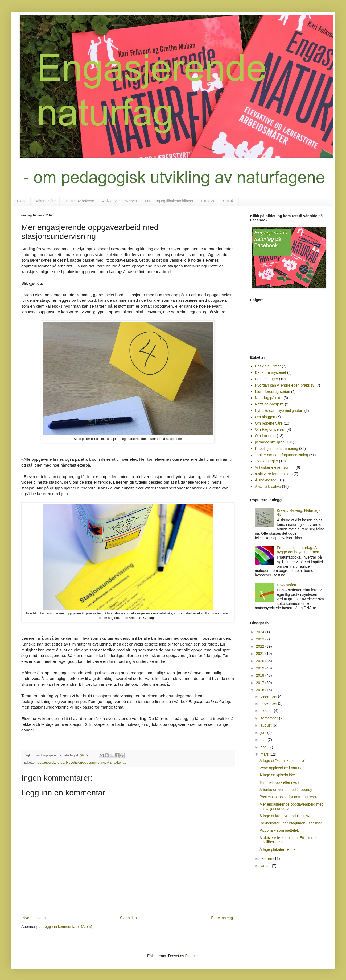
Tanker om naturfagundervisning (282, 455)
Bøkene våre (45, 201)
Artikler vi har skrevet (120, 201)
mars (265, 754)
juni (264, 732)
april (264, 747)
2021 (261, 654)
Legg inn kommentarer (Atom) (67, 927)
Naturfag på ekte (269, 398)
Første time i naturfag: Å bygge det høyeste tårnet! (298, 550)
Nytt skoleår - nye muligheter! (279, 411)
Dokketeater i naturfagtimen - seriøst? (291, 823)
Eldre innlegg (222, 918)
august (266, 725)
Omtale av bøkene (79, 201)
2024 (261, 632)
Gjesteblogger (267, 379)
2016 (261, 690)
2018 (261, 675)
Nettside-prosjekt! (269, 404)
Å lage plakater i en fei (278, 849)
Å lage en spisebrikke (277, 775)
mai (264, 740)
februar (267, 858)
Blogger (191, 956)
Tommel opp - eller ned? (279, 782)
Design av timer (268, 366)
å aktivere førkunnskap (274, 474)
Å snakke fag (117, 763)
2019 (261, 668)
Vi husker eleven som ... (275, 467)
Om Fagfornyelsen (270, 429)
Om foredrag (265, 436)
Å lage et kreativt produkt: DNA (285, 816)
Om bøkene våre (269, 423)
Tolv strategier (267, 461)
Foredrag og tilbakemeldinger (169, 201)
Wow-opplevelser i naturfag (282, 768)
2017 (261, 683)
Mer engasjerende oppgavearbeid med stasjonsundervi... (292, 807)
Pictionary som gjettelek (279, 830)
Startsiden (128, 918)
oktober (267, 711)
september (270, 718)
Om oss (208, 201)
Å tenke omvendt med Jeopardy (286, 790)
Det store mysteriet (271, 372)
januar (266, 866)
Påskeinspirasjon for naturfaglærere (289, 797)
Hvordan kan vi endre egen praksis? (285, 385)
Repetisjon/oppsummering (85, 763)
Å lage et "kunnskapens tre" (282, 761)
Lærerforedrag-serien (273, 392)
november (269, 703)
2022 (261, 646)
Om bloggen (265, 417)
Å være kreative (268, 487)
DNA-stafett (286, 585)
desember (269, 696)
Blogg (22, 201)
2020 (261, 661)
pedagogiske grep (51, 763)
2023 (261, 639)
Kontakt (228, 201)
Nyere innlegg (34, 918)
